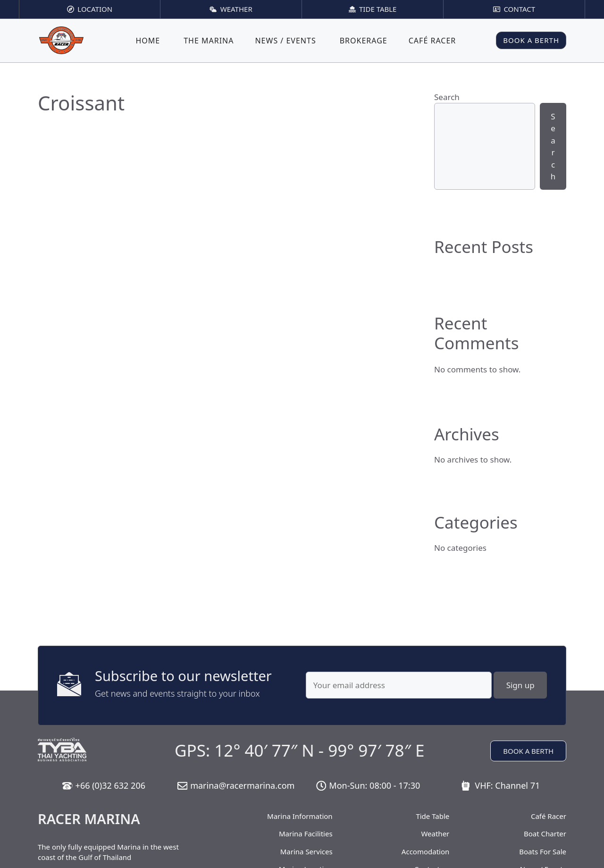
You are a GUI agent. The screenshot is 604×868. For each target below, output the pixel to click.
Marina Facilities (306, 834)
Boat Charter (545, 834)
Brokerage (364, 41)
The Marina (209, 41)
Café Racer (432, 41)
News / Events (285, 41)
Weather (435, 834)
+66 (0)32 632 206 (110, 785)
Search (447, 97)
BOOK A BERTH (531, 40)
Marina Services (306, 851)
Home (148, 41)
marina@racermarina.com (242, 785)
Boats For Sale (543, 851)
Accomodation (425, 851)
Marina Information (300, 816)
